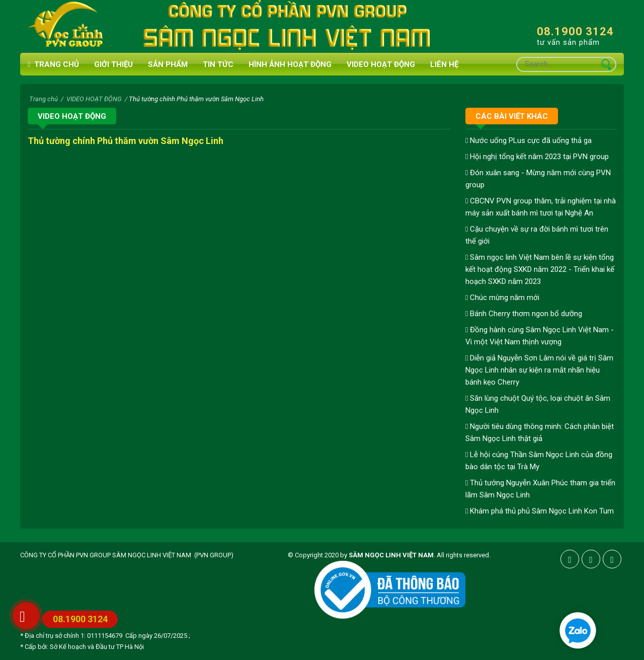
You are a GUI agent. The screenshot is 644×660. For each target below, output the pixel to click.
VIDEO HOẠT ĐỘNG (381, 64)
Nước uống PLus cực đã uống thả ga (529, 140)
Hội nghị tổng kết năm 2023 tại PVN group (537, 157)
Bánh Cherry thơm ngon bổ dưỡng (524, 314)
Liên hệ (444, 64)
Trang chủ (53, 65)
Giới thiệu (113, 64)
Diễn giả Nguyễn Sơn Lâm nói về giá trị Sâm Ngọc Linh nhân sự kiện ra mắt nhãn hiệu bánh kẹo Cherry (539, 370)
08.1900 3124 (575, 31)
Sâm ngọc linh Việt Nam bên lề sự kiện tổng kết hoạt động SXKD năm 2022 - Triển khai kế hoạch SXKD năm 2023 (540, 269)
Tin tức (218, 64)
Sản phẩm (168, 64)
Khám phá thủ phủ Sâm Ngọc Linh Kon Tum (540, 511)
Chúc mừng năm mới (502, 298)
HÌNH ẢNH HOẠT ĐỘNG (290, 64)
